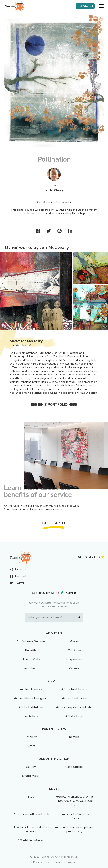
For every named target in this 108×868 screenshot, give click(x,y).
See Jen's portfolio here (54, 405)
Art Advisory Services (31, 641)
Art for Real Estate (74, 689)
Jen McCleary (54, 190)
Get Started (85, 6)
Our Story (74, 650)
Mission (74, 641)
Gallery (31, 767)
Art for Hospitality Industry (74, 707)
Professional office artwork (31, 814)
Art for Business (31, 689)
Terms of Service (65, 862)
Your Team (31, 668)
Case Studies (74, 767)
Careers (74, 668)
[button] (101, 6)
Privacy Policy (41, 862)
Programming (74, 659)
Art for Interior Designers (31, 698)
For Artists (31, 716)
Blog (31, 797)
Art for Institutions (31, 707)
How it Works (31, 659)
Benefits (31, 650)
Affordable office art (31, 840)
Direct (31, 746)
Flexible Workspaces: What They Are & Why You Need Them (74, 801)
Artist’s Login (74, 716)
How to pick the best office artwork (31, 829)
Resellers (31, 737)
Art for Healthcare (74, 698)
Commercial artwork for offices (74, 816)
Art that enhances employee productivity (74, 829)
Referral (74, 737)
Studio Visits (31, 776)
